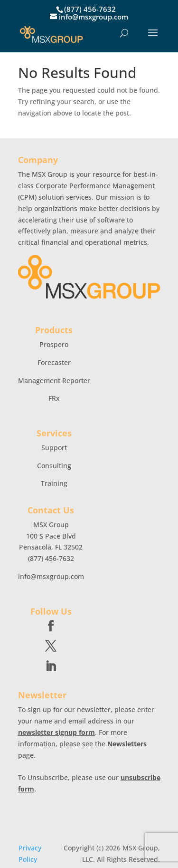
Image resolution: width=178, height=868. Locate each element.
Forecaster (54, 362)
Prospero (54, 344)
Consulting (54, 466)
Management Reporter (54, 381)
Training (54, 483)
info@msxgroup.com (51, 576)
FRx (54, 398)
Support (54, 448)
